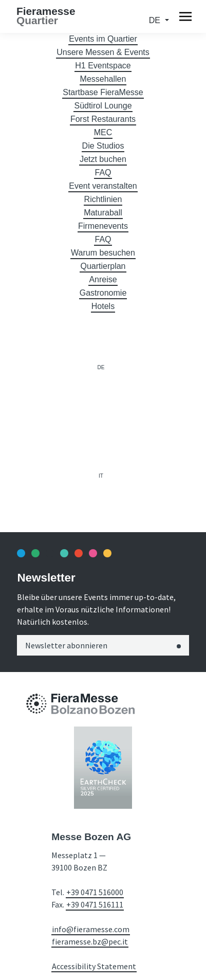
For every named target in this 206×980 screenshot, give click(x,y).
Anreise (103, 279)
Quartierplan (103, 266)
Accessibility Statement (94, 966)
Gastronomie (103, 293)
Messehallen (103, 79)
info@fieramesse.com (91, 929)
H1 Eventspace (103, 66)
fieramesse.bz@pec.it (90, 941)
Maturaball (103, 213)
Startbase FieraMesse (103, 92)
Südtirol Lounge (103, 106)
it (101, 476)
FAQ (103, 173)
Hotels (103, 306)
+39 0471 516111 (95, 904)
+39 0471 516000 (95, 892)
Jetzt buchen (103, 159)
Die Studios (103, 146)
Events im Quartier (103, 39)
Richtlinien (103, 199)
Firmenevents (103, 226)
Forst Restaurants (103, 119)
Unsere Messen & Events (103, 52)
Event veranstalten (103, 186)
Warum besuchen (103, 253)
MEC (103, 132)
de (156, 20)
